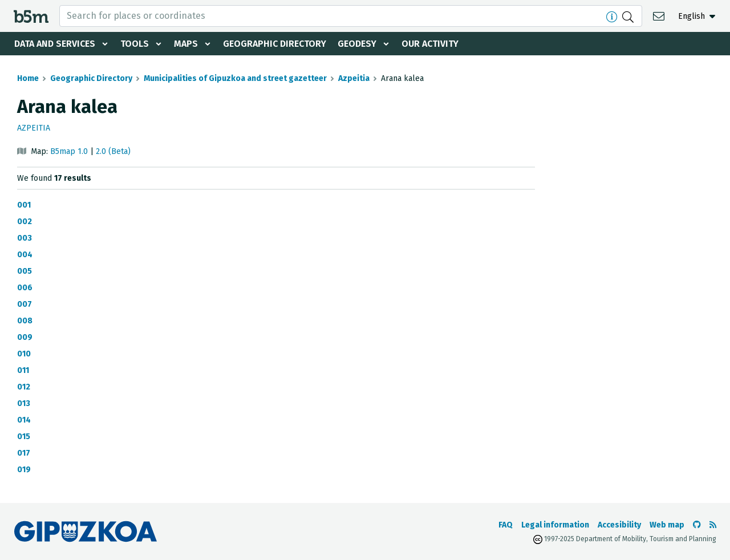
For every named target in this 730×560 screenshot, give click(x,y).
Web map (667, 525)
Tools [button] (135, 44)
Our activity (430, 44)
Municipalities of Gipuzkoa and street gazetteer (235, 78)
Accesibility (619, 525)
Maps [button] (186, 44)
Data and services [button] (55, 44)
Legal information (555, 525)
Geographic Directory (275, 44)
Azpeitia (354, 78)
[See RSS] (713, 525)
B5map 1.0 (69, 151)
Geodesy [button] (357, 44)
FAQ (506, 525)
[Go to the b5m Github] (697, 525)
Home (28, 78)
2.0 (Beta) (113, 151)
